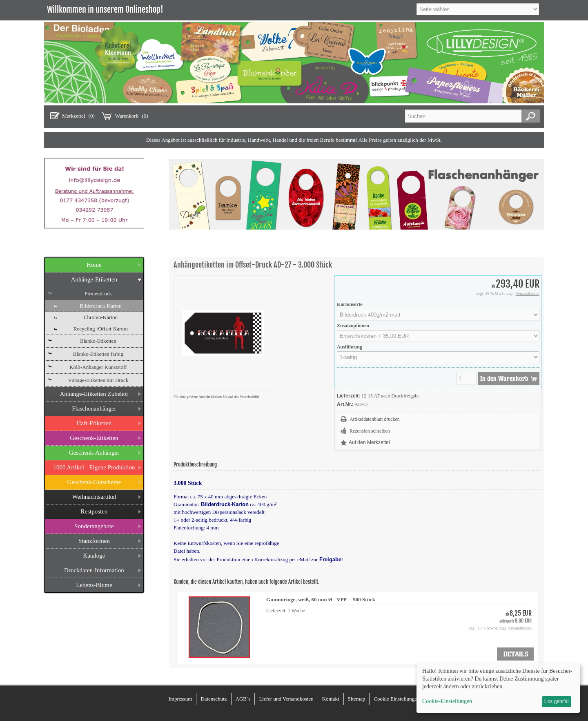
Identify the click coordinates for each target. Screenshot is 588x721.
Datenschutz (214, 699)
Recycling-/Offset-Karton (101, 329)
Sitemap (357, 699)
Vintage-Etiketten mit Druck (98, 380)
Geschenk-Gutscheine (94, 482)
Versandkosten (528, 294)
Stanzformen (94, 541)
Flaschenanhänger (94, 408)
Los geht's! (556, 701)
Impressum (180, 699)
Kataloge (94, 556)
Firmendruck (98, 294)
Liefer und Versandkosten (286, 699)
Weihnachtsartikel (94, 497)
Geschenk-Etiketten (94, 438)
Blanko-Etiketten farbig (98, 354)
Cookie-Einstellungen (447, 701)
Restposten (94, 511)
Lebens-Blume (94, 585)
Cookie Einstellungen (396, 699)
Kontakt (331, 699)
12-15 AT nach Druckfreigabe (391, 396)
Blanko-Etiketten (98, 341)
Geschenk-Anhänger (94, 453)
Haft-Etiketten (94, 423)
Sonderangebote (94, 526)
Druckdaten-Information (94, 570)
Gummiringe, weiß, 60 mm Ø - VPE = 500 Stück (321, 599)
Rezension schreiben (370, 431)
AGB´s (243, 699)
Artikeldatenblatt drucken (375, 419)
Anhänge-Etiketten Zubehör (94, 394)
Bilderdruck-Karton (101, 306)
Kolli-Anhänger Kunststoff (98, 367)
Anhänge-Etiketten (94, 279)
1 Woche (296, 611)
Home (94, 265)
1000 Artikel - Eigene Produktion (94, 467)
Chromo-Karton (101, 317)
